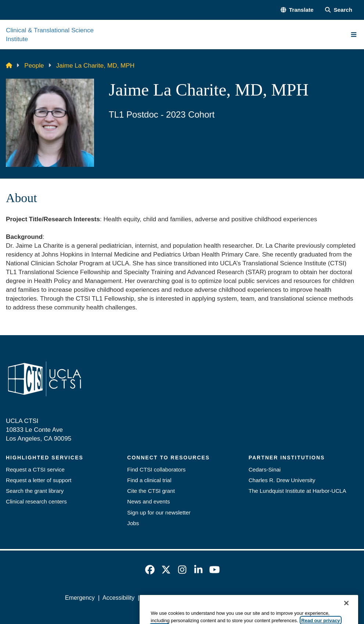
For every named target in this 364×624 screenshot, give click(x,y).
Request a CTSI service (35, 469)
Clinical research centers (36, 501)
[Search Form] (339, 10)
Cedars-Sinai (265, 469)
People (34, 65)
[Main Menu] (354, 35)
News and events (148, 501)
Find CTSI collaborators (156, 469)
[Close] (346, 616)
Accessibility (118, 598)
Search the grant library (35, 491)
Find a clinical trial (149, 480)
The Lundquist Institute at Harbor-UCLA (298, 491)
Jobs (133, 523)
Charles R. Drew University (282, 480)
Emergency (80, 598)
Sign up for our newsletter (159, 512)
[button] (297, 10)
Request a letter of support (39, 480)
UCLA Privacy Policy (169, 598)
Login (292, 598)
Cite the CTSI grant (151, 491)
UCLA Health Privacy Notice (240, 598)
